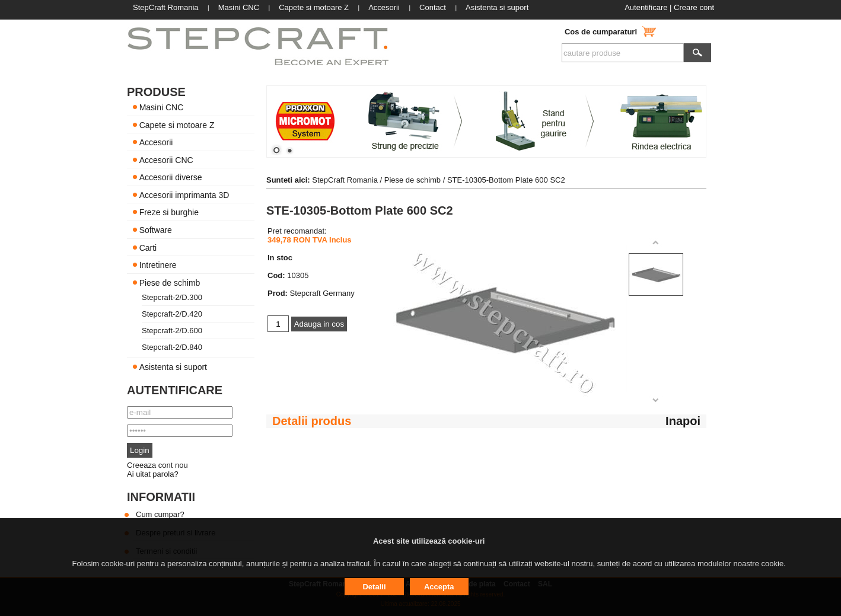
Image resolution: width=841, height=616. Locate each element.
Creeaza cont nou (157, 465)
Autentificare (646, 7)
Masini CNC (162, 107)
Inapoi (683, 421)
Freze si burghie (169, 212)
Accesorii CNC (166, 159)
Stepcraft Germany (322, 293)
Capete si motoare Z (177, 125)
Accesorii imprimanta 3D (184, 194)
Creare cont (694, 7)
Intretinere (158, 265)
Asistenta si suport (173, 367)
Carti (148, 247)
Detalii (374, 587)
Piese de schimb (170, 282)
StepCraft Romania (345, 180)
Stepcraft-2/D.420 (172, 314)
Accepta (439, 587)
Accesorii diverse (171, 177)
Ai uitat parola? (153, 474)
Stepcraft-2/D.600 (172, 331)
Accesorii (156, 142)
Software (156, 230)
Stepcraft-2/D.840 (172, 347)
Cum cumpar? (160, 514)
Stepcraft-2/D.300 (172, 297)
